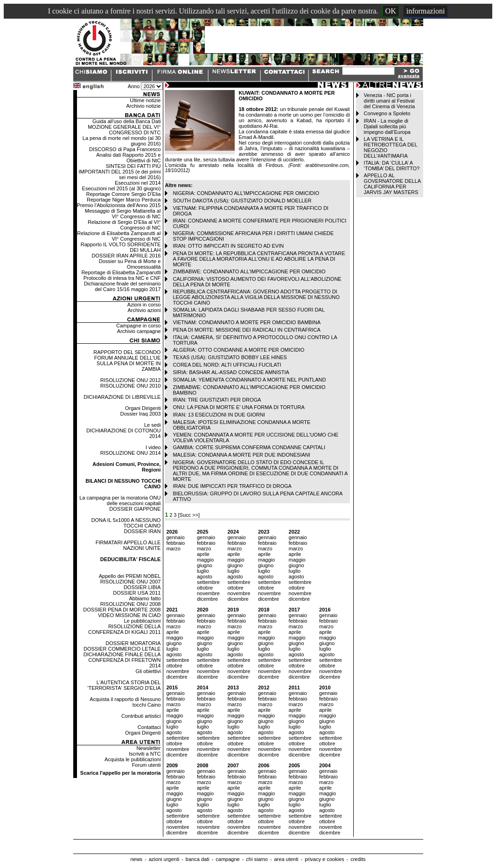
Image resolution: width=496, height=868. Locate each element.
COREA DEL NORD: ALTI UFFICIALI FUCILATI (227, 365)
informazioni (426, 11)
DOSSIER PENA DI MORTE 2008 (122, 610)
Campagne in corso (138, 326)
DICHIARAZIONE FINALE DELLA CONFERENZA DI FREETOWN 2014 (122, 660)
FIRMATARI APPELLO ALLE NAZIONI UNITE (128, 545)
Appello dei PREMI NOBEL (130, 576)
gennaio (175, 537)
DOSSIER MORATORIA (133, 643)
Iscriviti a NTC (145, 754)
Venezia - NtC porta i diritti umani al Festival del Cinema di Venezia (389, 101)
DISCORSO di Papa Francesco (125, 149)
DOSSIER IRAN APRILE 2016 (126, 256)
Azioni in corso (144, 305)
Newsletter (148, 748)
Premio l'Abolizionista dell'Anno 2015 (119, 205)
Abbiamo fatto (145, 598)
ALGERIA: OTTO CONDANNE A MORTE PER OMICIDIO (238, 350)
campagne (227, 859)
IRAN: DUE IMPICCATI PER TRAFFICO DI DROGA (232, 486)
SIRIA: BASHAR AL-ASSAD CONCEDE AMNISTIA (231, 372)
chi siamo (257, 859)
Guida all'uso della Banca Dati (126, 121)
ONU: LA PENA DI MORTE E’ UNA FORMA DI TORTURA (238, 407)
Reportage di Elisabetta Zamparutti (121, 272)
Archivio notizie (143, 106)
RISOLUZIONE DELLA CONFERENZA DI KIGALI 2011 (124, 629)
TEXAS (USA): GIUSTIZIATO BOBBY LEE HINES (230, 357)
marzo (173, 549)
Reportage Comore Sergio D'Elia (124, 194)
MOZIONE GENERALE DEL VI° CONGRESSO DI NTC (124, 130)
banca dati (198, 859)
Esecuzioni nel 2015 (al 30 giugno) (122, 188)
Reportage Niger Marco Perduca (124, 200)
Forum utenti (147, 765)
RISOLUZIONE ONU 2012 (131, 380)
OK (391, 11)
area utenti (286, 859)
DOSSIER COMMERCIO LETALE (122, 649)
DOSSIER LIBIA (142, 587)
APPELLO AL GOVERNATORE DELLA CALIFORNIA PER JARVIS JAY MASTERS (392, 184)
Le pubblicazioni (143, 621)
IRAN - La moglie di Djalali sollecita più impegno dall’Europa (387, 126)
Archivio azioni (144, 310)
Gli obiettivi (148, 671)
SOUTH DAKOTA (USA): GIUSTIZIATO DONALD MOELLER (242, 201)
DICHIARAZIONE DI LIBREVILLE (122, 397)
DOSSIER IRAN (143, 531)
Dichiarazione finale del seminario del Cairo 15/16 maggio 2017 (122, 286)
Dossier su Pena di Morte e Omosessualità (130, 264)
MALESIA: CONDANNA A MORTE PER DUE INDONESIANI (241, 455)
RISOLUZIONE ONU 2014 (131, 453)
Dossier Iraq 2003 (141, 414)
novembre (208, 593)
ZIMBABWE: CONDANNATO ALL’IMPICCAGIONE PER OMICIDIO (249, 271)
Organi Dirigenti (143, 408)
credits (358, 859)
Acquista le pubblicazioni (133, 759)
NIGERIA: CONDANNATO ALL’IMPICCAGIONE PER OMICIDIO (246, 193)
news (136, 859)
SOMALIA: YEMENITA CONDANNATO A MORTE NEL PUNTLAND (249, 380)
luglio (203, 571)
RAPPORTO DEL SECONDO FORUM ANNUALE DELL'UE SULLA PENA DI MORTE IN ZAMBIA (127, 361)
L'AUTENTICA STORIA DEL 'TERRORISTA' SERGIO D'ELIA (124, 685)
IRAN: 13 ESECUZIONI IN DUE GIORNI (219, 415)
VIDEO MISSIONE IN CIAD (129, 615)
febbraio (175, 543)
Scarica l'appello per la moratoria (121, 773)
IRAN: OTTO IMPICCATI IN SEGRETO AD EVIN (228, 246)
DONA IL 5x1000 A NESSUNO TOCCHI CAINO (126, 523)
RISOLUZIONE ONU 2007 (131, 582)
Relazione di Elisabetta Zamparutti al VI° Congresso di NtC (119, 236)
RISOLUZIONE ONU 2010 (131, 386)
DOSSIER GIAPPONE (135, 509)
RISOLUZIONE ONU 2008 (131, 604)
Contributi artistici (141, 716)
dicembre (207, 599)
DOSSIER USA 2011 (137, 593)
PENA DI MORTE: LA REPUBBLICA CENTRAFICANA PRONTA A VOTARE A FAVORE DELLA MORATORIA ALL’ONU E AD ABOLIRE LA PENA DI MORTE (259, 259)
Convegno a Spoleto (387, 113)
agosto (205, 576)
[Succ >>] (189, 515)
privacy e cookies (324, 859)
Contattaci (149, 727)
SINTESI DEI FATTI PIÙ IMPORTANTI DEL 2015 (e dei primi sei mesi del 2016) (120, 172)
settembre (208, 582)
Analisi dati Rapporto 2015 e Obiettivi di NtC (128, 158)
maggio (205, 560)
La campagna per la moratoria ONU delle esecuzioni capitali (120, 500)
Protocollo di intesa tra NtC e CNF (122, 278)
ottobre (205, 588)
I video (153, 447)
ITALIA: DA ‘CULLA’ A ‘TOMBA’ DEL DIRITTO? (392, 166)
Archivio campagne (139, 331)
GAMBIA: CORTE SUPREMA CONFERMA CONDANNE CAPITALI (249, 447)
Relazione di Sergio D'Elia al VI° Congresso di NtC (124, 225)
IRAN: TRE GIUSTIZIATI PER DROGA (217, 400)
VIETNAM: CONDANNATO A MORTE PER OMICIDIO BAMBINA (247, 322)
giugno (205, 565)
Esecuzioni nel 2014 (138, 183)
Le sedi (152, 425)
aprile (203, 554)
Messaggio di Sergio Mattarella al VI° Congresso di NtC (123, 214)
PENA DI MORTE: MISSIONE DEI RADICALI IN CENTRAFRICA (246, 330)
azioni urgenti (164, 859)
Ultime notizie (145, 100)
